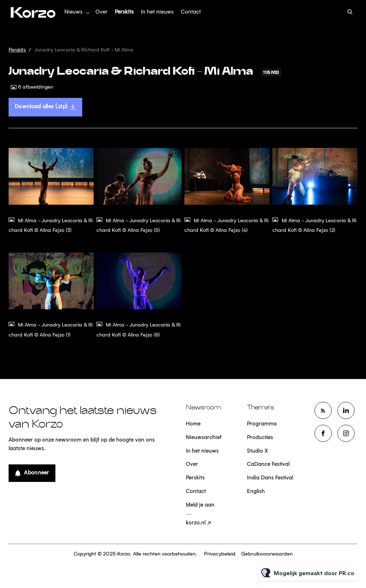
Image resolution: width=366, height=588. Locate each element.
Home (193, 424)
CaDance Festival (268, 465)
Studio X (258, 451)
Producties (260, 438)
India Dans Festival (270, 478)
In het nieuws (157, 12)
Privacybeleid (220, 554)
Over (102, 12)
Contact (191, 12)
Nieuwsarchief (204, 438)
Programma (262, 424)
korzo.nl (196, 523)
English (256, 492)
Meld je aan (200, 505)
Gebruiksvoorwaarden (267, 554)
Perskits (124, 12)
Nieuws (73, 12)
